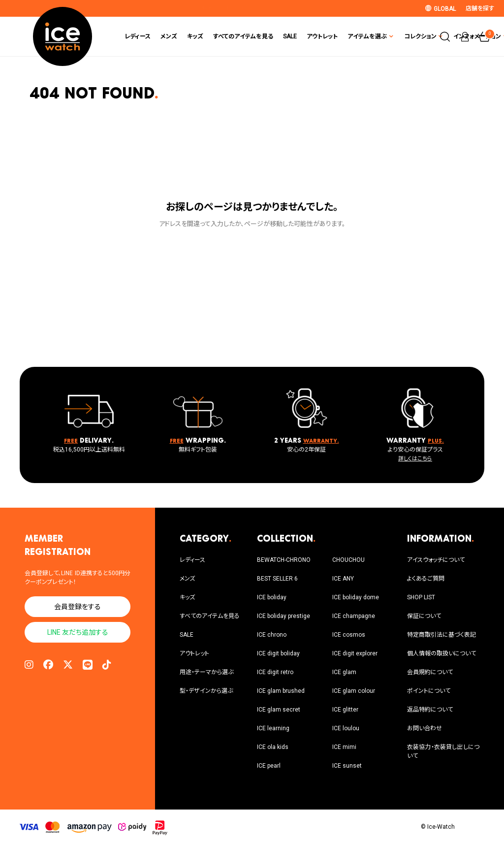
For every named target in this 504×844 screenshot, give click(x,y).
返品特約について (430, 710)
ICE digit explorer (355, 653)
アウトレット (273, 36)
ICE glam (344, 672)
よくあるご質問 (426, 579)
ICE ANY (343, 579)
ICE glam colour (354, 691)
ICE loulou (346, 728)
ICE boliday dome (356, 597)
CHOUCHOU (348, 560)
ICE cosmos (349, 635)
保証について (424, 616)
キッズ (146, 36)
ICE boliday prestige (283, 616)
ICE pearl (269, 766)
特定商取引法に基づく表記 (441, 635)
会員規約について (430, 672)
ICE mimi (344, 747)
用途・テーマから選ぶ (206, 672)
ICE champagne (354, 616)
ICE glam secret (279, 710)
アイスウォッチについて (436, 560)
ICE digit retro (275, 672)
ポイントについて (429, 691)
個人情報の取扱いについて (441, 653)
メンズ (120, 36)
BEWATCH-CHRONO (284, 560)
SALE (241, 36)
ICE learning (273, 728)
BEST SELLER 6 (277, 579)
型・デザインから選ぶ (206, 691)
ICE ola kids (273, 747)
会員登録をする (78, 607)
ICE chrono (272, 635)
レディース (88, 36)
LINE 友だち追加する (78, 632)
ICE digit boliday (278, 653)
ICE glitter (345, 710)
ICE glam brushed (281, 691)
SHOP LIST (421, 597)
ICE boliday (272, 597)
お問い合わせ (425, 728)
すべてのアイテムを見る (194, 36)
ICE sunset (347, 766)
